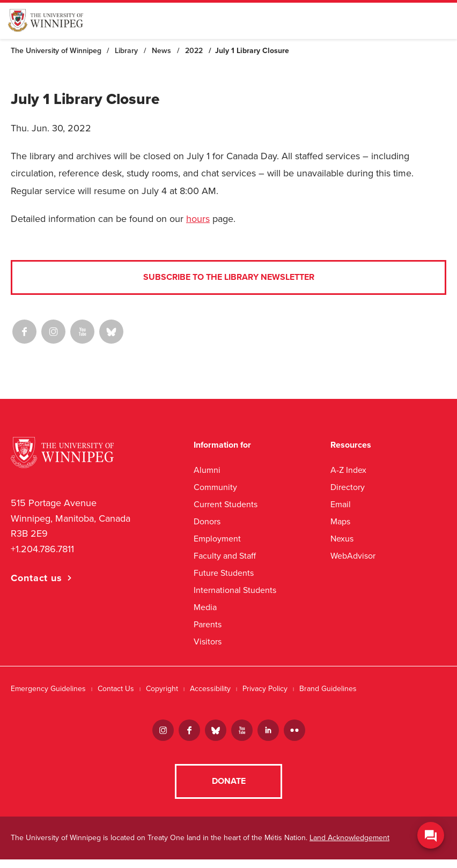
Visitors (208, 641)
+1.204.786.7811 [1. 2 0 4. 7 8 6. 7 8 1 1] (42, 549)
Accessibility (210, 689)
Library (126, 51)
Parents (208, 624)
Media (205, 607)
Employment (217, 539)
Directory (348, 487)
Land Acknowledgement (349, 846)
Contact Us (116, 689)
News (161, 51)
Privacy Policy (265, 689)
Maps (340, 521)
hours (198, 219)
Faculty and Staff (225, 556)
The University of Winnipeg (56, 51)
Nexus (342, 539)
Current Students (226, 504)
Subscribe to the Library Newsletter (229, 277)
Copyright (162, 689)
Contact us (36, 578)
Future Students (224, 573)
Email (341, 504)
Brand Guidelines (328, 689)
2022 (194, 51)
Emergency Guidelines (48, 689)
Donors (207, 521)
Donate (229, 790)
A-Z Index (348, 470)
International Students (235, 590)
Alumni (207, 470)
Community (215, 487)
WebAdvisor (353, 556)
